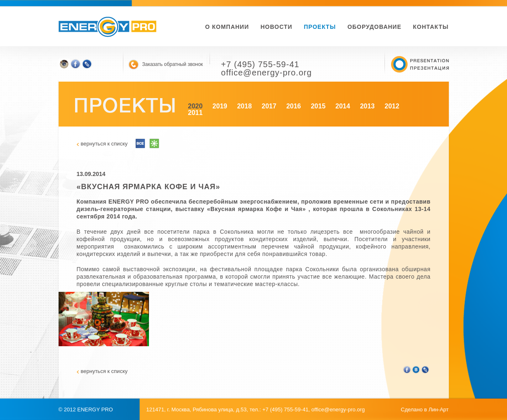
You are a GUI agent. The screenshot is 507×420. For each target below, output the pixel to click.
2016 (294, 106)
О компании (227, 27)
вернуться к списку (104, 144)
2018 (245, 106)
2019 (220, 106)
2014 (343, 106)
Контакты (431, 27)
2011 (196, 113)
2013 (368, 106)
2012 (392, 106)
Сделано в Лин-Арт (425, 409)
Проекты (320, 27)
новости (276, 27)
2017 (269, 106)
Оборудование (374, 27)
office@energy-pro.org (338, 409)
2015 (318, 106)
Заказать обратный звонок (173, 64)
